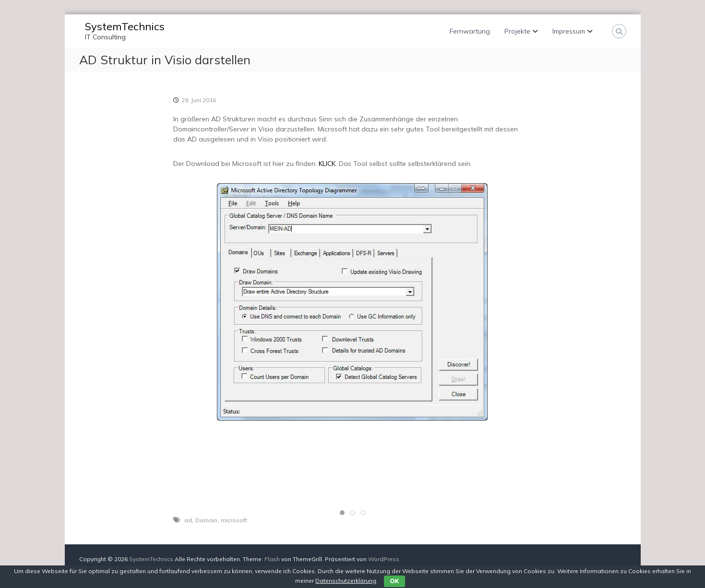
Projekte (517, 31)
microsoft (234, 520)
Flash (272, 559)
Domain (206, 520)
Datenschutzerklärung (346, 581)
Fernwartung (470, 31)
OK (394, 581)
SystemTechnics (125, 26)
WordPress (384, 559)
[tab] (342, 513)
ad (188, 520)
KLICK (327, 164)
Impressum (569, 31)
